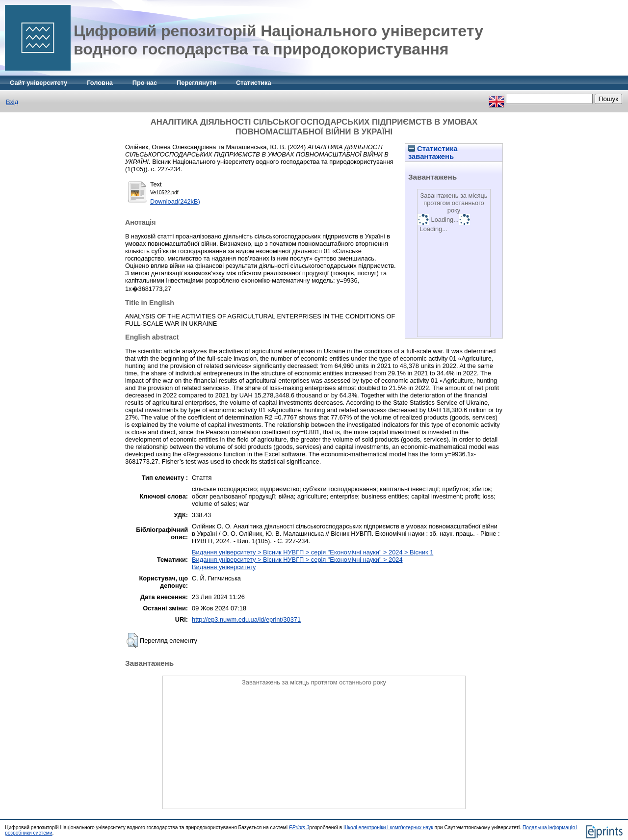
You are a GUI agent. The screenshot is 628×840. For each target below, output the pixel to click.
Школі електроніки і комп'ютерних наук (388, 827)
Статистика (254, 83)
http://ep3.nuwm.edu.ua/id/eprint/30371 (246, 619)
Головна (100, 83)
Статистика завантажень (433, 153)
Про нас (145, 83)
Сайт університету (39, 83)
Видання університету (224, 567)
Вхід (12, 102)
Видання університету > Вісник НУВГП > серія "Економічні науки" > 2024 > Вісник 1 (313, 552)
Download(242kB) (175, 201)
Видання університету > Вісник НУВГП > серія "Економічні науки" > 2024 (297, 560)
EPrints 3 (299, 827)
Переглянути (196, 83)
